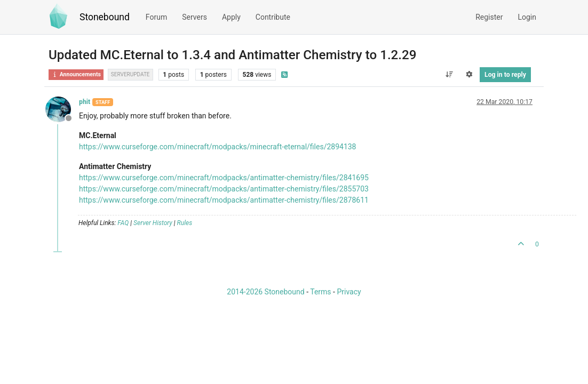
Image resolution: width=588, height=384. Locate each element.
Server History (153, 223)
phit (85, 102)
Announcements (76, 74)
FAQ (123, 223)
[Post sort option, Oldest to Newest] (449, 75)
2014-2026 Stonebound (265, 292)
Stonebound (105, 17)
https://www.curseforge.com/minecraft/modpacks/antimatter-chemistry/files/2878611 (224, 200)
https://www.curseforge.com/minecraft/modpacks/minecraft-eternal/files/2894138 (218, 147)
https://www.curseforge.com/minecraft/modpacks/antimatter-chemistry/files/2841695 (224, 178)
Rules (185, 223)
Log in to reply (505, 75)
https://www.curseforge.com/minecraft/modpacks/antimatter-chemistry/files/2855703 (224, 189)
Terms (320, 292)
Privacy (349, 292)
